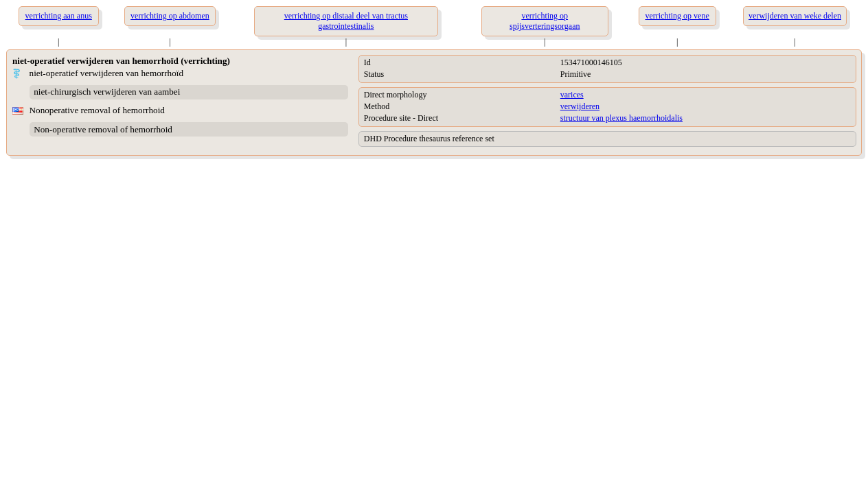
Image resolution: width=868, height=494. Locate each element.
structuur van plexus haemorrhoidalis (621, 118)
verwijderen (580, 106)
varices (572, 95)
